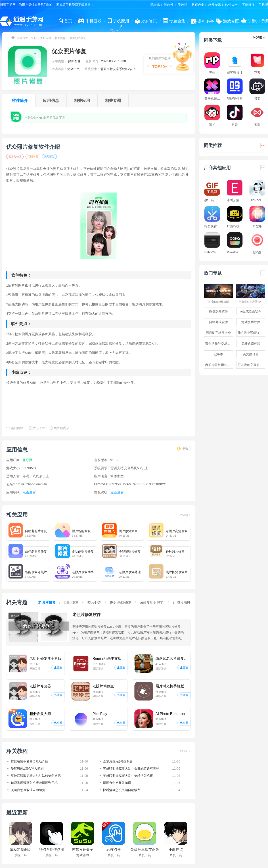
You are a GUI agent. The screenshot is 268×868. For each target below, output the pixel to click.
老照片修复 (15, 157)
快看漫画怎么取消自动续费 (122, 790)
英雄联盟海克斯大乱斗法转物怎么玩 (36, 776)
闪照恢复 (33, 157)
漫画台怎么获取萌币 (117, 783)
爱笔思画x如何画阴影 (118, 761)
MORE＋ (185, 515)
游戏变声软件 (251, 322)
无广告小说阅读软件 (251, 333)
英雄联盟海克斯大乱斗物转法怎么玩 (128, 776)
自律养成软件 (218, 322)
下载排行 (248, 5)
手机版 (263, 5)
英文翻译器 (251, 354)
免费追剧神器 (251, 343)
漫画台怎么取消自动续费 (28, 790)
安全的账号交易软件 (219, 343)
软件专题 (215, 5)
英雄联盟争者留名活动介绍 (29, 761)
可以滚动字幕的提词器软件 (251, 365)
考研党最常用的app (219, 365)
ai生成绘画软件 (251, 311)
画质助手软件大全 (218, 333)
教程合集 (198, 5)
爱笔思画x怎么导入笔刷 (27, 769)
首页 (33, 38)
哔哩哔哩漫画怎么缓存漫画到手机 (34, 783)
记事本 (218, 354)
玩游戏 (155, 5)
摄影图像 (60, 38)
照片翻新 (49, 157)
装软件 (169, 5)
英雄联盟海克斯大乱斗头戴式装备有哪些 (131, 769)
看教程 (182, 5)
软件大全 (231, 5)
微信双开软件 (218, 311)
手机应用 (46, 38)
